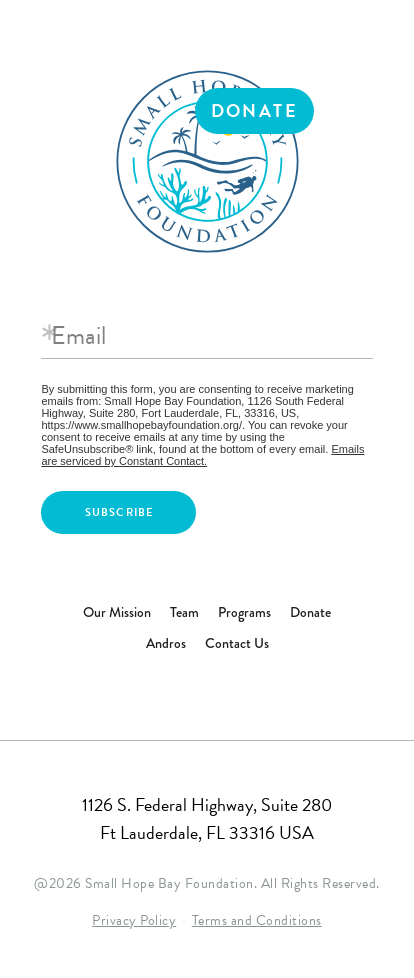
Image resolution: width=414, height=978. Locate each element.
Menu (368, 111)
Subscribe (119, 512)
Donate (254, 110)
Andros (166, 643)
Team (184, 612)
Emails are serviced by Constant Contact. (202, 455)
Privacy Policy (134, 920)
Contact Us (237, 643)
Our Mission (117, 612)
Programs (244, 612)
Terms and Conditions (257, 920)
